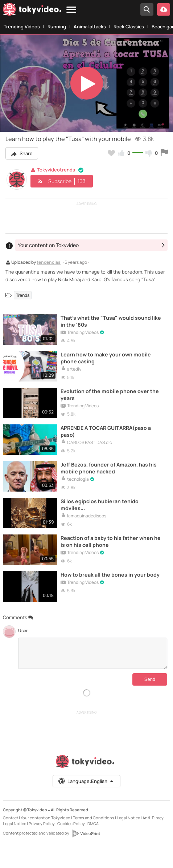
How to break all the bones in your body (110, 575)
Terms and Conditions (94, 818)
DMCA (93, 823)
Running (57, 27)
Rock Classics (129, 27)
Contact (11, 818)
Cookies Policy (71, 823)
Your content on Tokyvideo (46, 818)
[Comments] (93, 653)
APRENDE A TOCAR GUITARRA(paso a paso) (106, 431)
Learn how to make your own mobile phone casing (106, 358)
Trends (23, 295)
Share (22, 153)
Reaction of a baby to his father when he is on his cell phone (111, 541)
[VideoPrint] (86, 833)
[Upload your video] (164, 9)
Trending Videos (22, 27)
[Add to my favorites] (111, 153)
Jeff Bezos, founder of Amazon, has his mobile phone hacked (109, 468)
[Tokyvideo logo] (32, 11)
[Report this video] (164, 153)
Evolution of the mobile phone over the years (110, 395)
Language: (86, 781)
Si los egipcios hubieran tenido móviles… (100, 505)
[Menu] (71, 10)
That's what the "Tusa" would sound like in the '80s (111, 321)
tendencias (49, 263)
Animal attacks (90, 27)
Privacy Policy (42, 823)
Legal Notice (128, 818)
